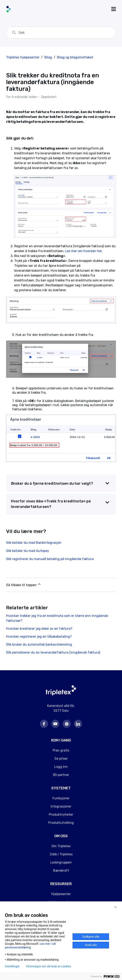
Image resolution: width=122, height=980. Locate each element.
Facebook (44, 724)
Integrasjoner (61, 806)
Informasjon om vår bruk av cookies (48, 966)
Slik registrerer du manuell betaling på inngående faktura (50, 559)
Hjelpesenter (61, 894)
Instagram (67, 724)
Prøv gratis (61, 750)
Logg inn (61, 767)
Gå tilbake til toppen (24, 584)
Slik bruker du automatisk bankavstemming (39, 644)
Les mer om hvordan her (83, 251)
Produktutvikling (61, 823)
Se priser (61, 759)
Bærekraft (61, 871)
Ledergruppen (61, 862)
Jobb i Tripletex (61, 854)
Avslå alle (91, 945)
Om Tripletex (61, 846)
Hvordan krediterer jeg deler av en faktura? (39, 629)
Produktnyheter (61, 815)
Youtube (55, 724)
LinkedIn (78, 724)
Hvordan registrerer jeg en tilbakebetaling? (39, 637)
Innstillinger (12, 966)
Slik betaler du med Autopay (28, 551)
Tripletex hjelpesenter (23, 57)
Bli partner (61, 775)
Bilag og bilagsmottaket (75, 57)
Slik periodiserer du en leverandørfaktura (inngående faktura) (53, 652)
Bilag (48, 57)
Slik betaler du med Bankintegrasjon (34, 543)
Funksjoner (61, 798)
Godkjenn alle (91, 937)
